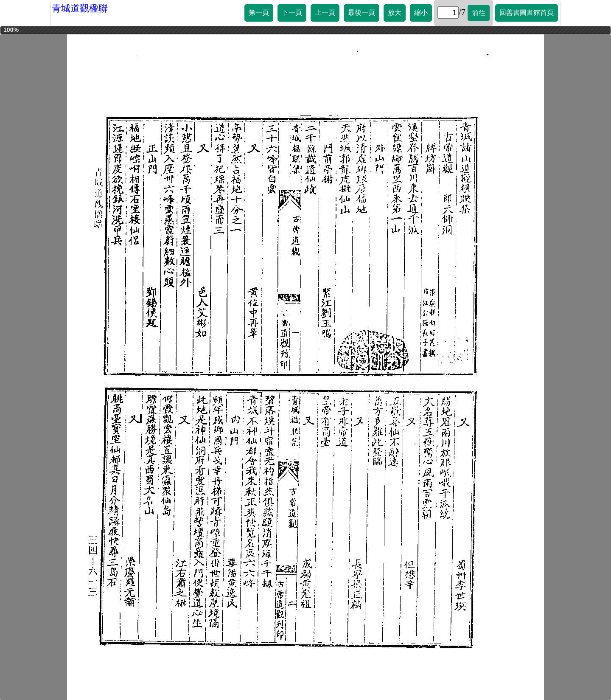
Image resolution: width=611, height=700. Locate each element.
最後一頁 (362, 13)
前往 (479, 13)
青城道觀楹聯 (80, 8)
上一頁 (325, 13)
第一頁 (259, 13)
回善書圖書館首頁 (527, 13)
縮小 (421, 13)
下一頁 (292, 13)
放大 (395, 13)
